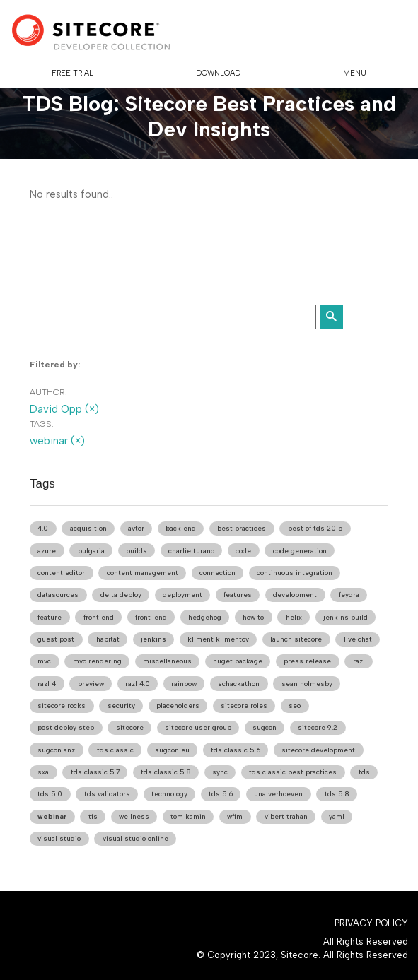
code (243, 551)
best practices (242, 528)
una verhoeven (278, 794)
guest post (56, 639)
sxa (43, 772)
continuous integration (295, 573)
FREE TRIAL (72, 73)
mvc (44, 661)
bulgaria (91, 551)
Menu (355, 73)
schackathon (239, 684)
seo (295, 706)
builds (137, 551)
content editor (61, 573)
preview (91, 684)
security (121, 706)
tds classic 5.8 (166, 772)
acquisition (88, 528)
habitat (108, 639)
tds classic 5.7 (95, 772)
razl (359, 661)
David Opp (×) (64, 409)
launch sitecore (296, 639)
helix (294, 617)
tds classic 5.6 (236, 750)
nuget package (238, 661)
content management (143, 573)
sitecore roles (244, 706)
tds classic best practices (293, 772)
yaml (337, 816)
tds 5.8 (337, 794)
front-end (151, 617)
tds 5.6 (221, 794)
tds (364, 772)
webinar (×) (57, 441)
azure (47, 551)
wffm (235, 816)
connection (217, 573)
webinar (52, 816)
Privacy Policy (371, 923)
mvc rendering (97, 661)
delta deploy (121, 595)
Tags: (42, 424)
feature (50, 617)
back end (181, 528)
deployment (182, 595)
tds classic (115, 750)
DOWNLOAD (218, 73)
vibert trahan (286, 816)
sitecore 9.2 (318, 727)
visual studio (59, 838)
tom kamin (188, 816)
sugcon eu (172, 750)
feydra (349, 595)
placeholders (178, 706)
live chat (358, 639)
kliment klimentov (218, 639)
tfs (93, 816)
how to (253, 617)
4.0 (43, 528)
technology (169, 794)
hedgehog (205, 617)
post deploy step (66, 727)
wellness (134, 816)
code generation (300, 551)
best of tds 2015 (315, 528)
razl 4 (47, 684)
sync (220, 772)
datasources (58, 595)
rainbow (184, 684)
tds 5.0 (50, 794)
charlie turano (191, 551)
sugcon (265, 727)
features (238, 595)
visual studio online (135, 838)
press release (307, 661)
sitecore (130, 727)
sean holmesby (307, 684)
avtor (136, 528)
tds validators (107, 794)
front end (99, 617)
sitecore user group (198, 727)
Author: (48, 392)
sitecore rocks (62, 706)
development (295, 595)
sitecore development (318, 750)
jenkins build (346, 617)
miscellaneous (167, 661)
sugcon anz (56, 750)
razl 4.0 (138, 684)
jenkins (153, 639)
